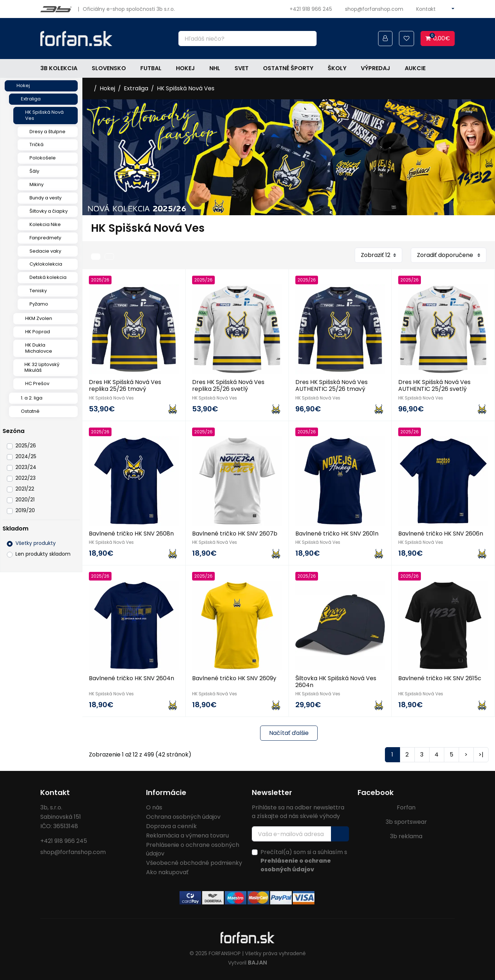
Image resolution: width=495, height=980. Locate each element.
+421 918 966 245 (311, 9)
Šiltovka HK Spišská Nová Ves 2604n (336, 682)
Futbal (151, 68)
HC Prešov (37, 383)
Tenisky (38, 291)
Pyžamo (39, 304)
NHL (215, 68)
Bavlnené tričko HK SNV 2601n (337, 534)
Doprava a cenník (171, 826)
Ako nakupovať (167, 872)
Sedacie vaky (45, 251)
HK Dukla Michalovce (39, 348)
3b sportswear (406, 822)
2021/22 (25, 489)
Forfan (406, 807)
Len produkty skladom (43, 554)
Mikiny (37, 184)
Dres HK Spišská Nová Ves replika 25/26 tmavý (125, 385)
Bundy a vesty (46, 198)
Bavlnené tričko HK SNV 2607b (235, 534)
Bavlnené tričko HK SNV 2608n (131, 534)
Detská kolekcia (48, 277)
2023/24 (26, 467)
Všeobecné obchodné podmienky (194, 863)
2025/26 (26, 446)
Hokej (185, 68)
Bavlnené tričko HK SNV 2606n (441, 534)
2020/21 (25, 500)
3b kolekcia (59, 68)
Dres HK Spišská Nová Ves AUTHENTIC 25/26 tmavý (331, 385)
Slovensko (109, 68)
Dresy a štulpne (47, 132)
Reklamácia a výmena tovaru (187, 836)
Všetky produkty (36, 543)
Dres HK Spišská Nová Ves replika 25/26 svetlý (228, 385)
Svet (242, 68)
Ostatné (30, 411)
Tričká (37, 144)
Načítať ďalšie (289, 733)
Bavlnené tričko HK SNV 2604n (131, 678)
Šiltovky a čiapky (49, 211)
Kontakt (426, 9)
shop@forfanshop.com (374, 9)
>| (481, 755)
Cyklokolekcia (46, 264)
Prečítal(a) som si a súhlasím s (304, 861)
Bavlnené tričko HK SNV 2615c (440, 678)
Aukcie (415, 68)
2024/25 (26, 456)
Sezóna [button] (13, 431)
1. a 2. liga (32, 398)
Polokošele (43, 158)
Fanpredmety (45, 238)
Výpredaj (376, 68)
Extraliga (31, 99)
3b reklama (406, 836)
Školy (337, 68)
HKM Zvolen (39, 318)
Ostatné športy (288, 68)
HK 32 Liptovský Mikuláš (42, 367)
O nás (154, 807)
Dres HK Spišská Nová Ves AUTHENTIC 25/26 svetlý (434, 385)
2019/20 (25, 510)
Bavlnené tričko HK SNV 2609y (234, 678)
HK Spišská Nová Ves (44, 115)
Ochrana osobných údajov (183, 817)
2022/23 (26, 478)
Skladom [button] (15, 529)
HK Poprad (38, 332)
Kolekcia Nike (45, 224)
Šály (34, 171)
